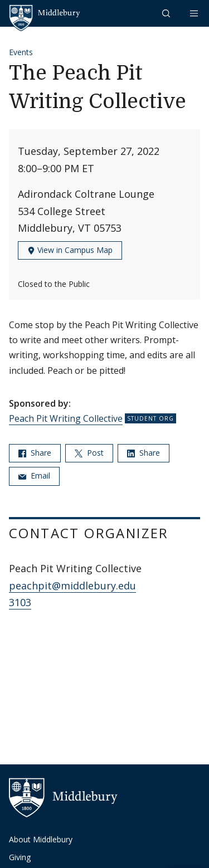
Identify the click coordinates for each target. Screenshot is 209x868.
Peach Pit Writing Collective (66, 418)
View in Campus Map (70, 250)
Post (89, 453)
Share (35, 453)
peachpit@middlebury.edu (72, 586)
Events (21, 52)
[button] (167, 13)
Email (34, 476)
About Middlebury (41, 839)
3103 (20, 602)
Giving (20, 857)
